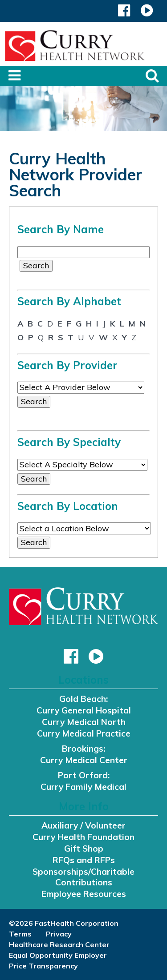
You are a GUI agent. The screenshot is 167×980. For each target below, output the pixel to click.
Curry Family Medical (83, 787)
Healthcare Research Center (59, 944)
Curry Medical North (84, 722)
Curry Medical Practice (84, 733)
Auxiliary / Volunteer (83, 825)
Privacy (59, 934)
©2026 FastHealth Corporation (64, 923)
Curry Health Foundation (83, 837)
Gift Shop (84, 849)
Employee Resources (84, 894)
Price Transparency (43, 966)
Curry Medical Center (84, 760)
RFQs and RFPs (84, 860)
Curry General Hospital (84, 710)
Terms (20, 934)
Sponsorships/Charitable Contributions (83, 877)
